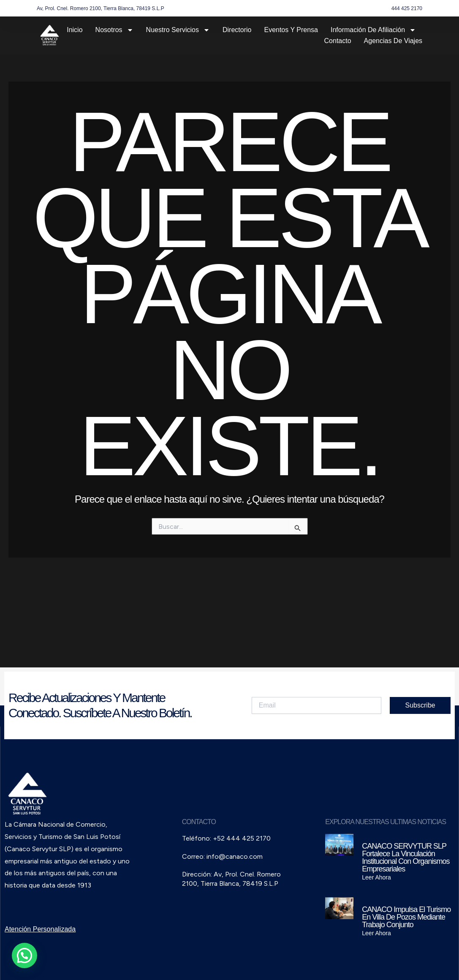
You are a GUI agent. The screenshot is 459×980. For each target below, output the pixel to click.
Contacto (338, 41)
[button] (24, 955)
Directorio (237, 30)
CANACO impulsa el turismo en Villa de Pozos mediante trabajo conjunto (406, 917)
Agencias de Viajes (393, 41)
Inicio (75, 30)
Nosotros (114, 30)
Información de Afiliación (373, 30)
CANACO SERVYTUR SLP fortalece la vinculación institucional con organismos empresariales (406, 857)
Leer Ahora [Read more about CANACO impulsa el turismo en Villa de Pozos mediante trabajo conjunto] (376, 933)
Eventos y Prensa (291, 30)
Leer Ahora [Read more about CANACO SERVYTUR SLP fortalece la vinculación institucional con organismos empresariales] (376, 877)
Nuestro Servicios (178, 30)
